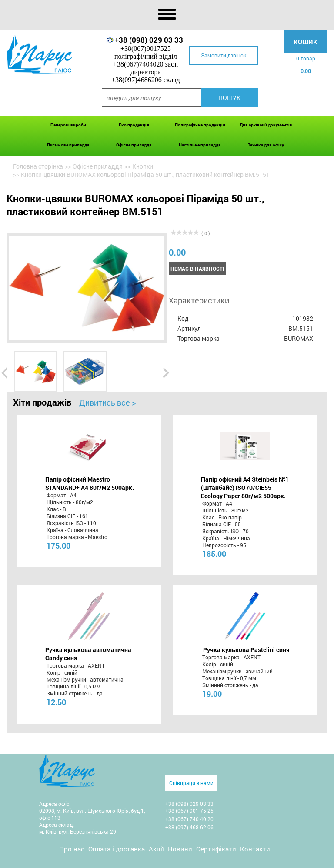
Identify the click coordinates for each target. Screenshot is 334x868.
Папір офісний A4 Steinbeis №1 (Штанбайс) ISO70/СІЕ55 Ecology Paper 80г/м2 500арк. (245, 487)
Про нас (72, 849)
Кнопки (143, 166)
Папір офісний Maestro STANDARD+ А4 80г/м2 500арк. (90, 483)
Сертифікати (216, 849)
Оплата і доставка (117, 849)
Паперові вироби (68, 125)
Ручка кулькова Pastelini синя (246, 650)
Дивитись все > (107, 402)
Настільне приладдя (200, 145)
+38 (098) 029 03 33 (149, 40)
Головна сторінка (38, 166)
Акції (156, 849)
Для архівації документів (266, 125)
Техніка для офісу (266, 145)
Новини (180, 849)
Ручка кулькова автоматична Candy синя (88, 654)
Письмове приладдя (68, 145)
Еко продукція (134, 125)
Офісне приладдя (134, 145)
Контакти (255, 849)
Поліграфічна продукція (200, 125)
